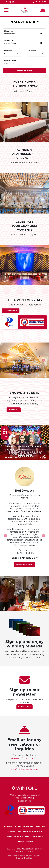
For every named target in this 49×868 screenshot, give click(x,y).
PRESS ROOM (25, 826)
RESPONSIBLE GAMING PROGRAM (25, 837)
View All (14, 410)
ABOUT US (10, 826)
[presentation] (5, 360)
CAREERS (40, 826)
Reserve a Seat (24, 564)
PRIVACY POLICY (33, 831)
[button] (22, 374)
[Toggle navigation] (6, 10)
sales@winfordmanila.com (25, 758)
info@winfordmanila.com (24, 769)
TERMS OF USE (25, 842)
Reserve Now (24, 71)
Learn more (24, 801)
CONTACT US (14, 831)
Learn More (11, 311)
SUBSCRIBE (24, 707)
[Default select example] (12, 53)
